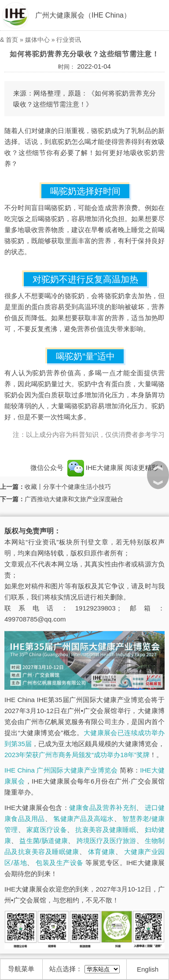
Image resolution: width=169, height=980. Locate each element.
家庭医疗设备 (47, 830)
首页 (12, 40)
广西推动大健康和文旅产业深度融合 (74, 499)
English (148, 969)
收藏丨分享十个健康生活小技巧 (68, 487)
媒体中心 (37, 40)
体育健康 (102, 852)
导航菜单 (21, 969)
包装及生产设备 (59, 863)
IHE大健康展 (95, 468)
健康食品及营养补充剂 (103, 808)
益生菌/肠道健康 (44, 841)
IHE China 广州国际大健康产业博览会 (61, 770)
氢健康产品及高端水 (83, 819)
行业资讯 (69, 40)
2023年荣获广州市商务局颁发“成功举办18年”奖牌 (77, 755)
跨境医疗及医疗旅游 (107, 841)
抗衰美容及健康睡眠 (105, 830)
